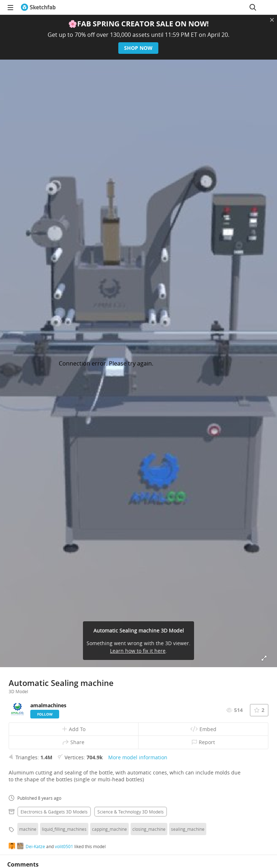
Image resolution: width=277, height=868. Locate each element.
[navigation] (10, 7)
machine (28, 829)
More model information (138, 757)
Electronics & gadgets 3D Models (54, 812)
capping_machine (109, 829)
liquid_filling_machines (64, 829)
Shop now (139, 48)
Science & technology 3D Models (131, 812)
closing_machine (149, 829)
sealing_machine (188, 829)
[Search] (253, 7)
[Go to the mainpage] (38, 7)
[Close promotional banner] (272, 20)
